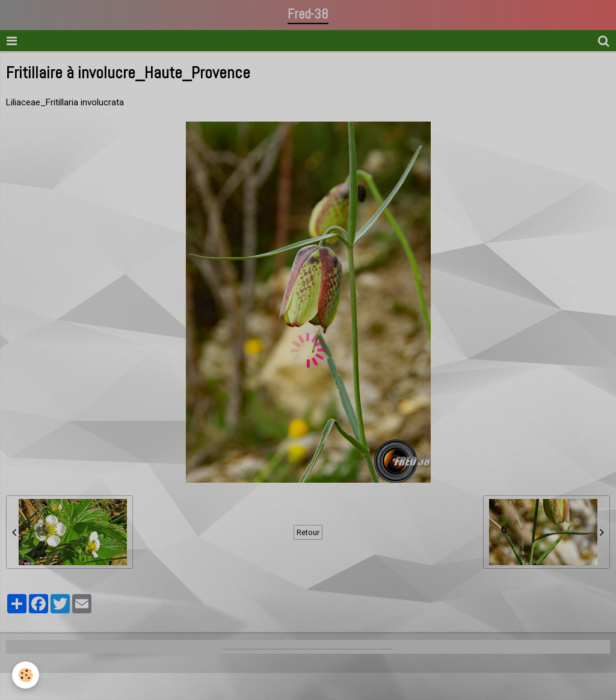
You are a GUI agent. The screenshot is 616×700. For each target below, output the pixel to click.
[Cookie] (26, 675)
